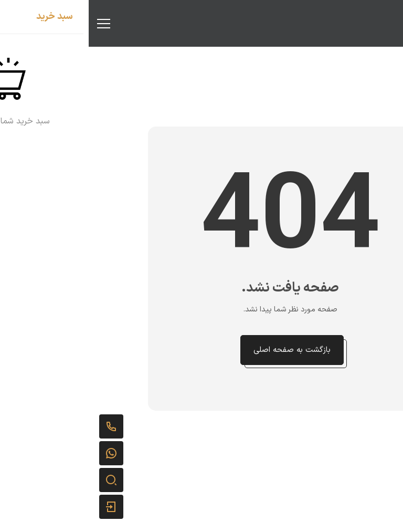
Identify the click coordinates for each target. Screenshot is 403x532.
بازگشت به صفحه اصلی (203, 350)
